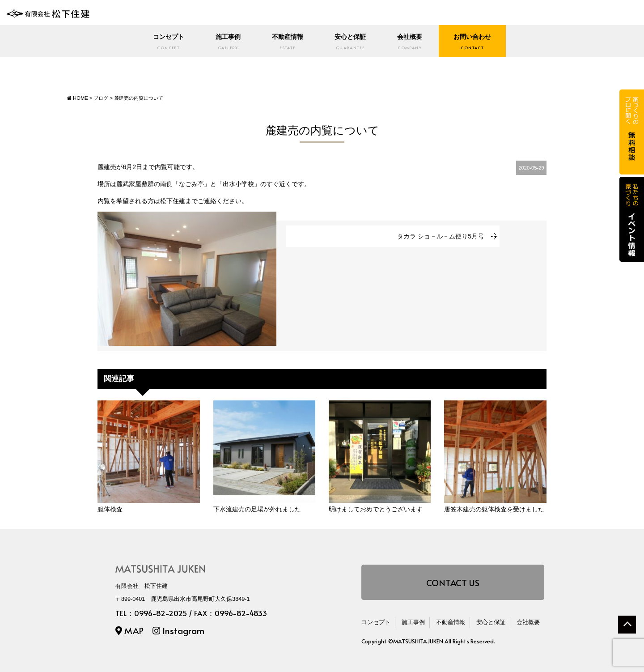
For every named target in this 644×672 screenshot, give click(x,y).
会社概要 (413, 42)
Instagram (178, 630)
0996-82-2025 (161, 613)
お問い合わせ (477, 42)
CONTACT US (453, 582)
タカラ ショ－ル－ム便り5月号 (441, 236)
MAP (129, 630)
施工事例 (225, 42)
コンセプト (164, 42)
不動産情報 (286, 42)
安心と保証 (351, 42)
